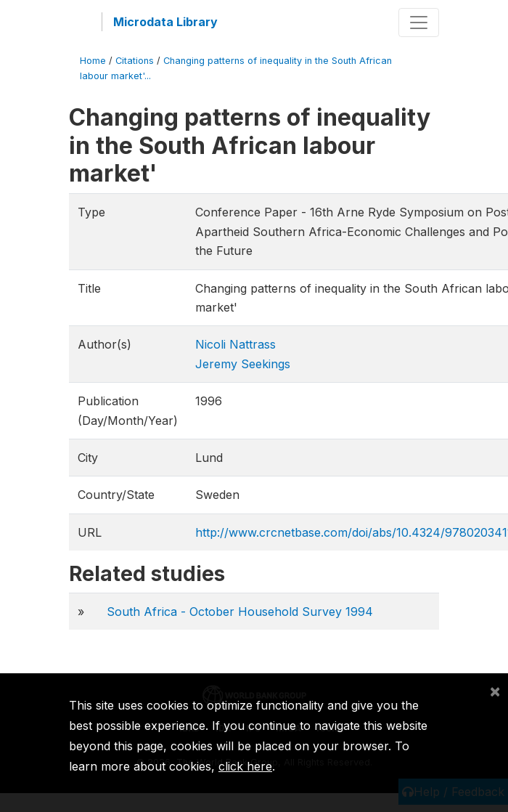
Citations (135, 61)
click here (245, 766)
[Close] (495, 691)
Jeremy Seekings (243, 364)
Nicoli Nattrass (235, 344)
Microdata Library (165, 22)
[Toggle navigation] (419, 23)
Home (93, 61)
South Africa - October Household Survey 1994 (240, 612)
